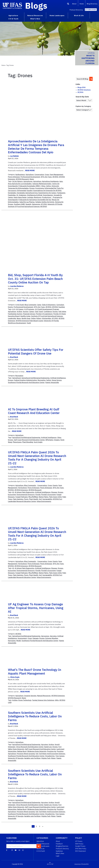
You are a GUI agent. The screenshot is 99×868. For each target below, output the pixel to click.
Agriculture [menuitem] (13, 16)
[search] (91, 79)
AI (13, 492)
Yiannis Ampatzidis (52, 382)
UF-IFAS (44, 204)
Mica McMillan (33, 497)
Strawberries (50, 756)
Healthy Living (25, 316)
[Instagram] (23, 850)
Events (10, 307)
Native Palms (44, 497)
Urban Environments (44, 501)
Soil (40, 499)
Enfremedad (22, 191)
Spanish (28, 204)
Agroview (53, 636)
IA (17, 195)
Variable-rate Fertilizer (32, 758)
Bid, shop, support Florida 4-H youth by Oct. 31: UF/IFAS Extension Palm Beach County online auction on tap (35, 279)
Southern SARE (19, 204)
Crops (47, 175)
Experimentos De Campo (47, 193)
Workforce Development (17, 323)
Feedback (59, 844)
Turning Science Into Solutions (43, 700)
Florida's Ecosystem (49, 495)
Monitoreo (38, 197)
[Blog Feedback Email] (19, 850)
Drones (32, 188)
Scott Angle (38, 442)
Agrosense (45, 636)
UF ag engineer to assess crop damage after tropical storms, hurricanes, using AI (36, 608)
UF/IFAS (55, 177)
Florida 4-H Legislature (44, 314)
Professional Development (30, 177)
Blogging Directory (62, 846)
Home (82, 4)
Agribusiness (20, 175)
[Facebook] (7, 850)
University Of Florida (51, 321)
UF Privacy (79, 841)
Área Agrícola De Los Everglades (20, 184)
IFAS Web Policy (81, 849)
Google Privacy (80, 846)
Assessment (22, 638)
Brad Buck (14, 357)
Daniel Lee (48, 747)
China (59, 438)
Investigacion (48, 195)
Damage (36, 638)
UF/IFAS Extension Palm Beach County (30, 321)
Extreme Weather (52, 638)
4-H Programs (29, 309)
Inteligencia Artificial (35, 195)
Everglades (12, 193)
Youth (29, 323)
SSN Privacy (79, 844)
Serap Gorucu (57, 380)
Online (33, 318)
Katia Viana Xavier (20, 197)
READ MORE (30, 170)
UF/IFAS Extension (21, 490)
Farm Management (56, 175)
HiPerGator (49, 440)
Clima (43, 186)
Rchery (39, 318)
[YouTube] (16, 850)
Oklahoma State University (37, 751)
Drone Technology (25, 700)
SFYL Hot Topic (46, 177)
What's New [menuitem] (35, 19)
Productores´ (47, 197)
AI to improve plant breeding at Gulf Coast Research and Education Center (34, 411)
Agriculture (30, 175)
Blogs (36, 6)
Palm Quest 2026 (55, 497)
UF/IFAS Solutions (84, 90)
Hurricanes (12, 641)
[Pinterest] (12, 850)
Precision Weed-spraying (26, 754)
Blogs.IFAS (82, 87)
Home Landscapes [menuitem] (57, 16)
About (74, 4)
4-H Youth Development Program (47, 309)
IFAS (87, 864)
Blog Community (30, 305)
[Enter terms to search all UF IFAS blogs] (82, 79)
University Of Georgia (16, 758)
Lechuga (30, 197)
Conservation (39, 175)
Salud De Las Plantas (27, 202)
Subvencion (36, 204)
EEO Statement (80, 851)
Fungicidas (12, 195)
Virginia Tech (46, 758)
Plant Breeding (28, 442)
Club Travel (39, 312)
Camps (32, 312)
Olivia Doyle (15, 677)
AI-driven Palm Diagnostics (25, 492)
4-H (14, 309)
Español (30, 191)
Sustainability (47, 499)
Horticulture (22, 488)
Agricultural (16, 378)
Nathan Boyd (22, 751)
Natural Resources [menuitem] (35, 16)
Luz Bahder (15, 156)
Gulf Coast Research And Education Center (29, 440)
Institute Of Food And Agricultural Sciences (47, 316)
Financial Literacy (29, 314)
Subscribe (92, 10)
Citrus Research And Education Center (30, 747)
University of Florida (80, 864)
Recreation (19, 376)
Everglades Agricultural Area (27, 193)
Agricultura (37, 181)
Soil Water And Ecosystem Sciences (52, 754)
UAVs (57, 700)
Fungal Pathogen (22, 497)
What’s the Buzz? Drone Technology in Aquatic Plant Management (35, 671)
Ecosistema (40, 188)
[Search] (68, 4)
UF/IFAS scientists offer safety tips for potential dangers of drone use (36, 351)
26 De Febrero (17, 181)
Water (32, 179)
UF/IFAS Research (22, 179)
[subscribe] (39, 846)
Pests (26, 499)
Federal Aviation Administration (25, 380)
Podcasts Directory (62, 849)
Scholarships (47, 318)
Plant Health (34, 499)
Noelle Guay (26, 318)
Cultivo (48, 186)
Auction (26, 312)
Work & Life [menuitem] (79, 16)
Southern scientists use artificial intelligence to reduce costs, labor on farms (35, 716)
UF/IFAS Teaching (58, 307)
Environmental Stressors (26, 495)
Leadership (12, 318)
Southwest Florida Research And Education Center (26, 382)
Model (19, 641)
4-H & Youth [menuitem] (13, 19)
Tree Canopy (60, 756)
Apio (61, 181)
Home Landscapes (43, 846)
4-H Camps (20, 309)
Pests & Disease (14, 177)
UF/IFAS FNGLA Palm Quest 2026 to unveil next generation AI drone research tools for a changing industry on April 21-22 (37, 458)
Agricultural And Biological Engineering (35, 378)
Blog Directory (92, 4)
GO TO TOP (50, 864)
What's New (60, 853)
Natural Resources (44, 696)
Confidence (48, 312)
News (19, 318)
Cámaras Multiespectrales (42, 184)
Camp (39, 305)
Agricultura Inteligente (50, 181)
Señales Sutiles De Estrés (45, 202)
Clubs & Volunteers (49, 305)
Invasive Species (30, 696)
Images (57, 440)
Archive (19, 312)
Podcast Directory (76, 10)
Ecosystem (12, 495)
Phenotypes (17, 442)
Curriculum (60, 305)
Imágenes (23, 195)
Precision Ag (52, 751)
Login (58, 856)
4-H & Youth (20, 305)
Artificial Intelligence (58, 378)
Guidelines (59, 851)
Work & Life (40, 849)
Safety (49, 380)
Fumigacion (61, 193)
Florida (38, 495)
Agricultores (28, 181)
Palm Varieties (18, 499)
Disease (54, 492)
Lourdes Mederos (17, 286)
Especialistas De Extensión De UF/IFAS (47, 191)
